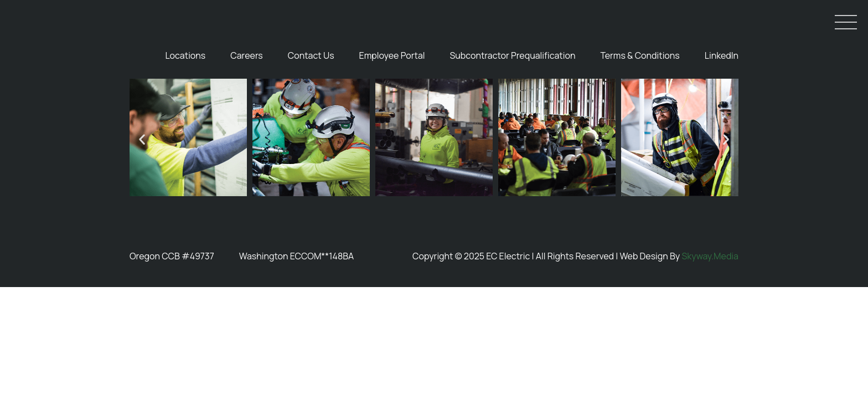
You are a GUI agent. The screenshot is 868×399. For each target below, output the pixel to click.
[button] (142, 191)
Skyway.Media (710, 308)
